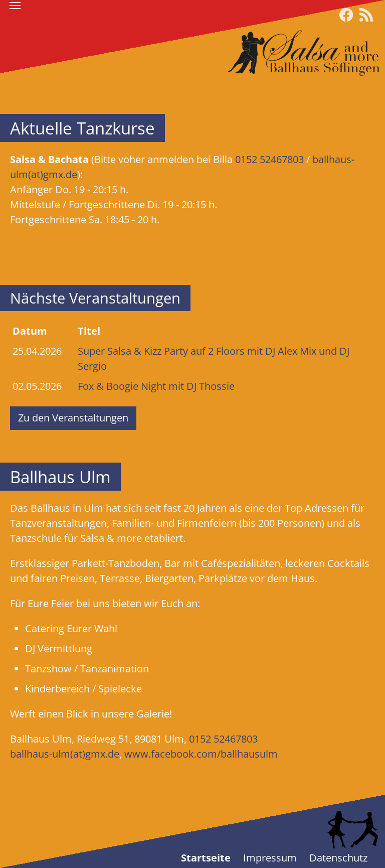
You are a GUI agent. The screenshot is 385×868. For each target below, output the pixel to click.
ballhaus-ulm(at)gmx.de (65, 754)
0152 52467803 (269, 159)
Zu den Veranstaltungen (73, 418)
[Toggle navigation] (15, 6)
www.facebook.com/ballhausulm (201, 754)
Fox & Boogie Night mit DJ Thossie (156, 386)
